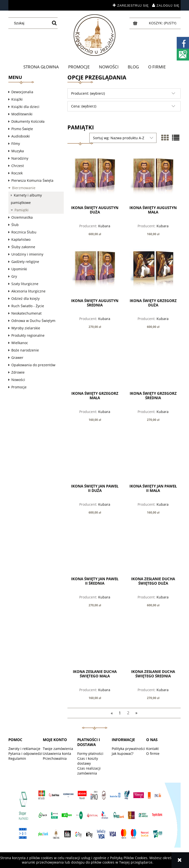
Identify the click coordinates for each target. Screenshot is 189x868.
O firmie (153, 754)
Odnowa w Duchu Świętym (33, 321)
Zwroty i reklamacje (24, 749)
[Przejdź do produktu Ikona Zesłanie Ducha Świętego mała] (95, 642)
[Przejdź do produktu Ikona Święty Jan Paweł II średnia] (95, 550)
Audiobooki (21, 136)
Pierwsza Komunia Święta (32, 180)
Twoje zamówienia (58, 749)
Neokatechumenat (26, 313)
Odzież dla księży (25, 298)
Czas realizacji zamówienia (89, 771)
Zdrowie (18, 372)
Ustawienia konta (57, 754)
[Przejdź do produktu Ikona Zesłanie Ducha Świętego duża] (153, 550)
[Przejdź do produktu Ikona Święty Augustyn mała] (153, 179)
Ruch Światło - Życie (28, 306)
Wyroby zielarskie (26, 328)
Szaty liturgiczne (25, 284)
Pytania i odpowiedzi (25, 754)
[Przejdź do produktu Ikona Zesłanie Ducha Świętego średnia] (153, 642)
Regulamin (17, 758)
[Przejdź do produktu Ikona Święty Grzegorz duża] (153, 271)
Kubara (104, 226)
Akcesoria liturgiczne (28, 291)
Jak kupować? (123, 754)
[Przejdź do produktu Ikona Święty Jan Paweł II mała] (153, 457)
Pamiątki (22, 210)
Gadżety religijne (25, 262)
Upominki (19, 269)
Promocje (19, 387)
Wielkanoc (20, 343)
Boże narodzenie (25, 350)
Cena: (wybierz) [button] (84, 106)
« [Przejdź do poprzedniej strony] (112, 713)
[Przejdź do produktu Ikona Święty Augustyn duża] (95, 179)
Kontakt (152, 749)
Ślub (15, 225)
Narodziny (20, 158)
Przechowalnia (55, 758)
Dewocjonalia (22, 92)
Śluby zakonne (23, 247)
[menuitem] (41, 67)
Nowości (18, 380)
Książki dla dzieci (25, 107)
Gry (14, 276)
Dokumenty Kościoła (28, 121)
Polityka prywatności (128, 749)
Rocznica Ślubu (24, 232)
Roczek (17, 173)
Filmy (16, 144)
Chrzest (18, 166)
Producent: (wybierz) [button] (88, 93)
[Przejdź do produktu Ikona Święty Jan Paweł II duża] (95, 457)
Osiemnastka (22, 217)
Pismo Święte (22, 129)
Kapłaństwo (21, 239)
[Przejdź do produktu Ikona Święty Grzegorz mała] (95, 364)
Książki (17, 99)
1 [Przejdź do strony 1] (120, 713)
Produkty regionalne (28, 335)
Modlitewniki (22, 114)
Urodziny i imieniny (27, 254)
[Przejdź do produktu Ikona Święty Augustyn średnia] (95, 271)
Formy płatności (90, 754)
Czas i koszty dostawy (88, 761)
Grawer (17, 358)
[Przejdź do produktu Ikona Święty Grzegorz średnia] (153, 364)
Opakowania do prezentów (33, 365)
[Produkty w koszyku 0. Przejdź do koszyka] (163, 23)
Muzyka (18, 151)
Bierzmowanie (24, 188)
